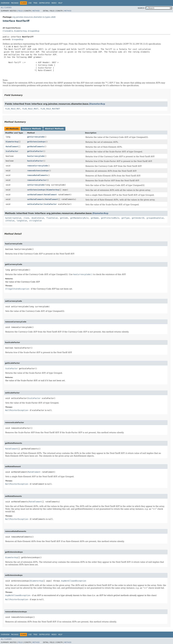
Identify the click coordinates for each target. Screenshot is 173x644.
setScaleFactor (35, 204)
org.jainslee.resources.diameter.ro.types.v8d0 (34, 17)
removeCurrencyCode (37, 166)
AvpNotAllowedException (74, 581)
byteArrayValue (13, 218)
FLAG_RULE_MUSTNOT (50, 109)
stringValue (35, 221)
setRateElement (35, 195)
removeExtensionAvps (38, 171)
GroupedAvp (34, 31)
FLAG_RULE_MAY (13, 109)
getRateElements (36, 147)
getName (95, 218)
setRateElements (36, 199)
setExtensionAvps (36, 190)
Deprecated (44, 3)
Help (60, 3)
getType (125, 218)
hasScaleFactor (35, 161)
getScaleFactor (35, 151)
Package (15, 3)
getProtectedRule (110, 218)
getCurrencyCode (36, 137)
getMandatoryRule (79, 218)
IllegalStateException (17, 289)
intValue (10, 221)
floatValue (52, 218)
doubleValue (38, 218)
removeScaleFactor (37, 180)
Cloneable (8, 31)
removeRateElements (37, 175)
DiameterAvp (20, 31)
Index (54, 3)
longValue (22, 221)
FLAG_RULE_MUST (30, 109)
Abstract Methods (54, 129)
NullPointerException (17, 410)
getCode (64, 218)
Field (20, 11)
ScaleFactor (12, 151)
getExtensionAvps (36, 142)
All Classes (6, 8)
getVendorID (138, 218)
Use (30, 3)
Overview (5, 3)
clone (26, 218)
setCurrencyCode (36, 185)
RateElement (12, 147)
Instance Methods (32, 129)
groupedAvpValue (155, 218)
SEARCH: (141, 8)
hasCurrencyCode (36, 156)
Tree (35, 3)
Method (36, 11)
